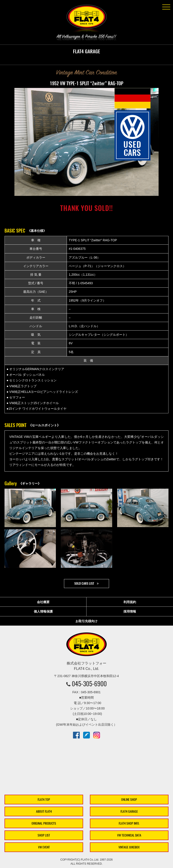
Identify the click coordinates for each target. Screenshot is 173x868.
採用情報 (130, 611)
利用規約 (130, 602)
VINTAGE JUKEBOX (129, 847)
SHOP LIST (44, 835)
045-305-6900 (89, 684)
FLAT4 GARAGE (129, 811)
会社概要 (43, 602)
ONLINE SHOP (129, 800)
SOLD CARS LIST (84, 583)
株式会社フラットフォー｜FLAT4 (86, 19)
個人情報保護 (43, 611)
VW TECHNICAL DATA (129, 835)
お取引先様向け (86, 621)
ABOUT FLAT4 (44, 811)
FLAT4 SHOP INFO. (129, 823)
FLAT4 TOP (44, 800)
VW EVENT (44, 847)
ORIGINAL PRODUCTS (44, 823)
